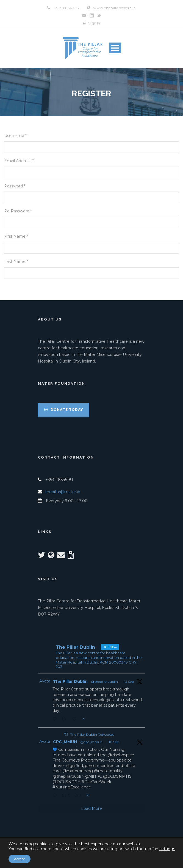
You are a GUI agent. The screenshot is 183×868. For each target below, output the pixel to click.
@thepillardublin (104, 682)
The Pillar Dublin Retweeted (92, 734)
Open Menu (115, 48)
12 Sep (129, 682)
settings (167, 849)
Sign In (94, 23)
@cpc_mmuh (91, 742)
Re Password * (18, 211)
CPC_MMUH (65, 742)
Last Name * (16, 262)
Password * (15, 186)
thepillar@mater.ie (63, 492)
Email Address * (19, 161)
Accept (20, 859)
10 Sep (114, 742)
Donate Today (64, 410)
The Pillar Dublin (70, 681)
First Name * (16, 236)
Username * (15, 136)
